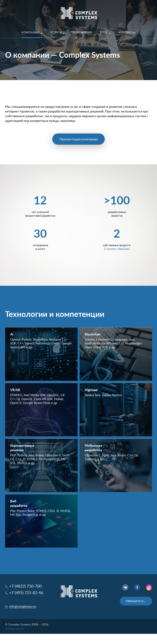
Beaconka (124, 249)
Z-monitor (110, 249)
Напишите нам (136, 601)
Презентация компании (78, 139)
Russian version (15, 629)
